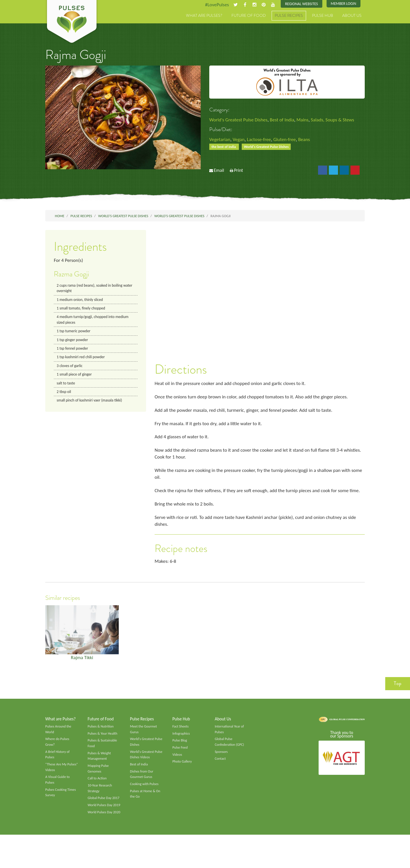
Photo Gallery (183, 780)
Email (219, 172)
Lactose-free (262, 140)
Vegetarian (220, 140)
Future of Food (249, 16)
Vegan (240, 140)
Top (398, 700)
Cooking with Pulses (145, 804)
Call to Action (98, 798)
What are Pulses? (204, 16)
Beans (310, 140)
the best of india (225, 148)
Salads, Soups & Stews (340, 120)
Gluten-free (289, 140)
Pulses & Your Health (103, 751)
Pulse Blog (180, 758)
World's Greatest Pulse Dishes (240, 120)
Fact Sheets (181, 743)
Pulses (72, 22)
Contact (221, 777)
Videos (177, 773)
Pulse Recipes (289, 16)
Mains (308, 120)
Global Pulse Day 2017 (104, 819)
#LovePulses (213, 5)
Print (239, 172)
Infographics (182, 751)
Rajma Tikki (82, 673)
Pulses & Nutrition (102, 743)
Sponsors (222, 770)
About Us (352, 16)
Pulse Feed (180, 766)
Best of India (286, 120)
